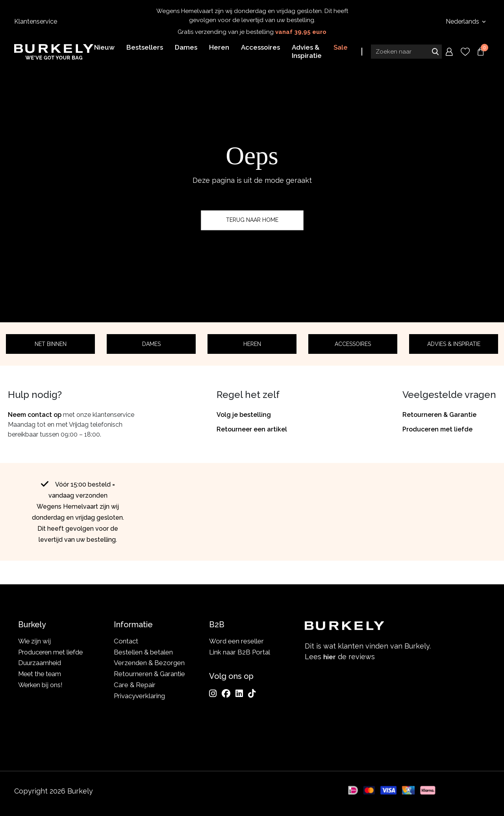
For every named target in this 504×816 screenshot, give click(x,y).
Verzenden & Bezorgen (149, 663)
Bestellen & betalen (143, 652)
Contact (126, 641)
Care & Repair (135, 685)
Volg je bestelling (244, 415)
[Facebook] (226, 693)
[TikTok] (252, 693)
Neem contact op (35, 415)
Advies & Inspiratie (454, 344)
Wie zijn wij (35, 641)
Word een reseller (236, 641)
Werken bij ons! (42, 685)
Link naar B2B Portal (240, 652)
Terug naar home (252, 220)
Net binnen (51, 344)
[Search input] (406, 52)
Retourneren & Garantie (439, 415)
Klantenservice (36, 21)
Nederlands (463, 21)
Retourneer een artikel (252, 429)
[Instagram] (213, 693)
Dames (151, 344)
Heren (252, 344)
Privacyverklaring (139, 696)
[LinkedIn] (239, 693)
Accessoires (353, 344)
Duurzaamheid (40, 663)
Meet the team (41, 674)
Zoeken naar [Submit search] (435, 52)
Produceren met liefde (437, 429)
